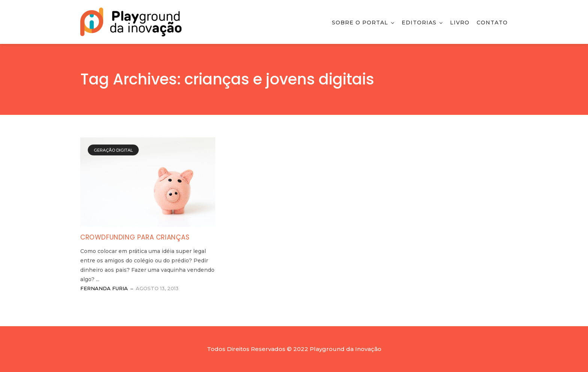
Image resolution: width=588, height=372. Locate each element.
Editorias (419, 23)
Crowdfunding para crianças (135, 237)
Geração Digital (113, 150)
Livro (460, 23)
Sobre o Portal (360, 23)
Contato (492, 23)
